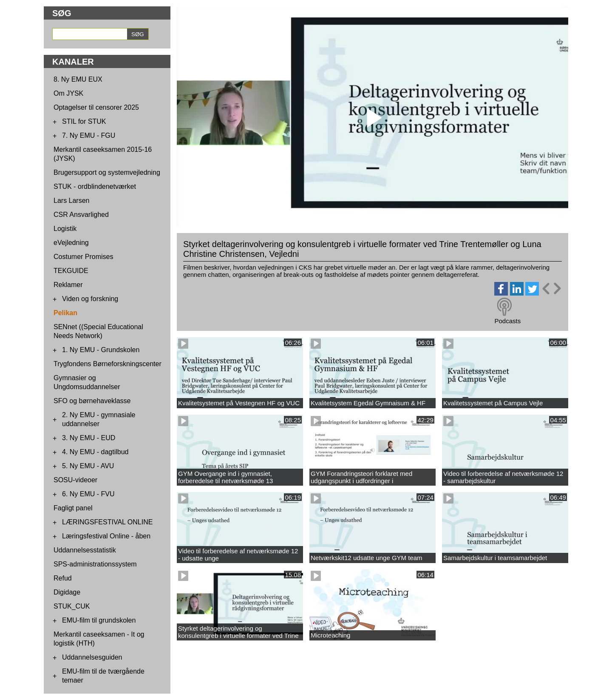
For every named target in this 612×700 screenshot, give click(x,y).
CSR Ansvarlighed (81, 215)
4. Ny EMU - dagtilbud (95, 452)
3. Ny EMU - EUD (89, 438)
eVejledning (71, 243)
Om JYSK (68, 93)
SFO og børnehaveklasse (92, 401)
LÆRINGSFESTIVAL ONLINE (107, 522)
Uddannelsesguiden (92, 657)
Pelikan (65, 313)
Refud (63, 578)
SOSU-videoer (75, 480)
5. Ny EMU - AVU (88, 466)
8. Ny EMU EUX (78, 79)
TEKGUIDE (71, 271)
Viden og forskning (90, 299)
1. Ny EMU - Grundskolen (101, 350)
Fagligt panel (73, 508)
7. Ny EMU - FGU (89, 135)
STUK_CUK (72, 606)
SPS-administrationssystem (95, 564)
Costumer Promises (83, 257)
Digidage (67, 592)
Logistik (65, 229)
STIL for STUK (84, 121)
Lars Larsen (72, 201)
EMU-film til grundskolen (99, 620)
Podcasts (507, 321)
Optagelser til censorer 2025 (96, 107)
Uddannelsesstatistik (85, 550)
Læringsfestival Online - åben (106, 536)
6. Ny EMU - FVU (88, 494)
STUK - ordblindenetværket (95, 186)
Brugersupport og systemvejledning (107, 172)
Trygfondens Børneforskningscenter (108, 364)
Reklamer (68, 285)
